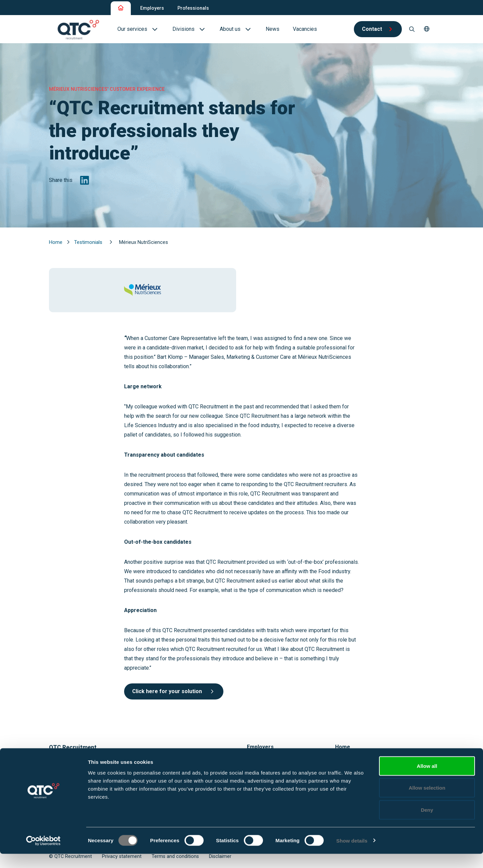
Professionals (193, 8)
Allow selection (427, 802)
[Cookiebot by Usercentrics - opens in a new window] (43, 855)
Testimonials (89, 242)
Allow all (427, 780)
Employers (152, 8)
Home (56, 242)
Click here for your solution (174, 691)
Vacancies (347, 761)
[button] (427, 29)
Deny (427, 824)
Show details (352, 855)
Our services (262, 761)
